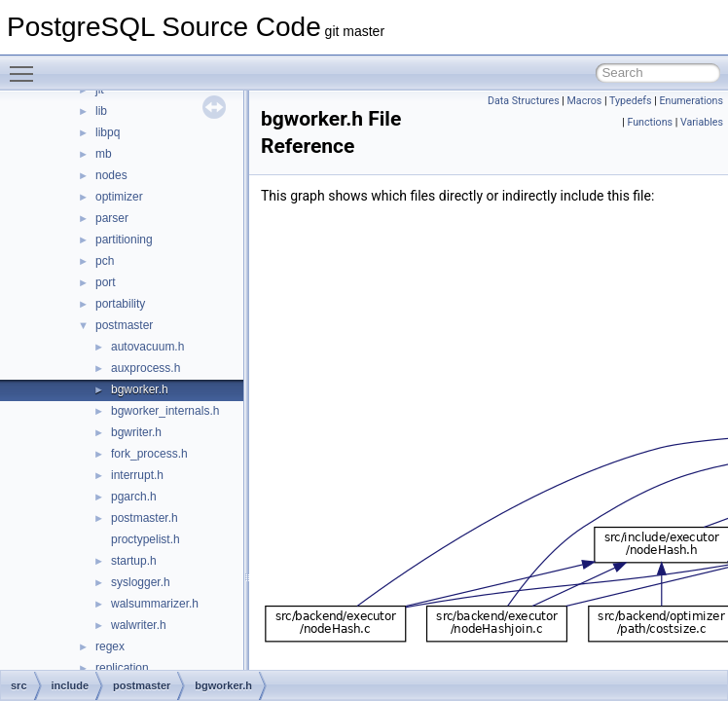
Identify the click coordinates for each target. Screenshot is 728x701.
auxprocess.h (146, 368)
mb (104, 154)
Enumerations (691, 101)
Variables (702, 122)
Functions (650, 122)
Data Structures (524, 101)
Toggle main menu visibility (26, 65)
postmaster (124, 325)
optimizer (119, 197)
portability (120, 304)
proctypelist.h (146, 539)
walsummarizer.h (155, 604)
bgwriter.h (136, 432)
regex (110, 646)
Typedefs (631, 101)
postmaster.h (145, 518)
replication (122, 668)
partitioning (124, 240)
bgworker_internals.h (165, 411)
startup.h (134, 561)
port (106, 282)
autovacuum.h (147, 347)
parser (112, 218)
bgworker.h (140, 389)
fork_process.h (149, 454)
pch (105, 261)
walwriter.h (139, 625)
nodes (111, 175)
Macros (585, 101)
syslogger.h (141, 582)
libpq (108, 132)
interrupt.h (137, 475)
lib (101, 111)
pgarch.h (134, 497)
